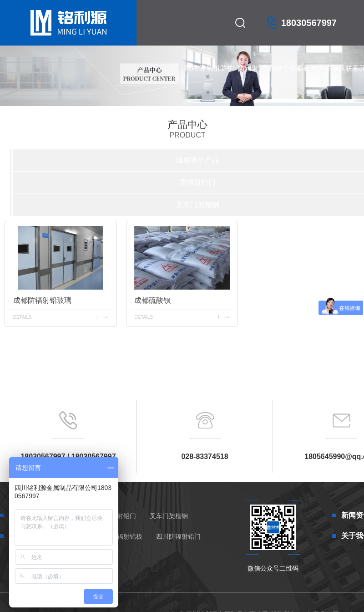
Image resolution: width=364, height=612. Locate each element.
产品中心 (271, 78)
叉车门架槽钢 (197, 205)
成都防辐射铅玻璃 (42, 300)
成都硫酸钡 (152, 300)
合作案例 (293, 78)
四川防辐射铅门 (178, 536)
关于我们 (335, 78)
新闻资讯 (314, 78)
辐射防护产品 (220, 78)
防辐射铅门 (248, 78)
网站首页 (195, 78)
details (23, 317)
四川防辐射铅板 (120, 536)
